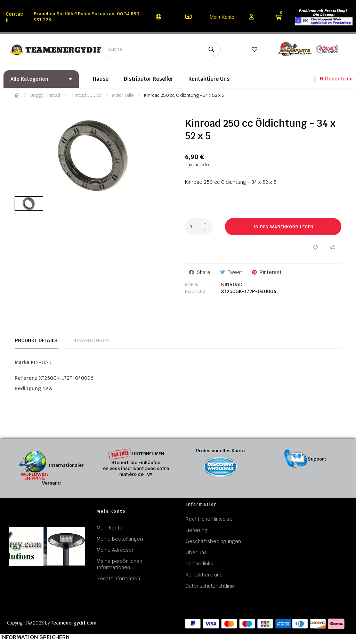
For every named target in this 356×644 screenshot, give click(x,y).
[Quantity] (199, 227)
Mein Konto (222, 17)
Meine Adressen (116, 550)
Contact (14, 17)
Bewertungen (91, 340)
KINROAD (232, 284)
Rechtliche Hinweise (209, 519)
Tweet (235, 272)
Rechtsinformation (118, 579)
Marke (192, 284)
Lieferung (197, 530)
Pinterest (271, 272)
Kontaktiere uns (204, 575)
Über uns (196, 552)
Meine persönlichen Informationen (119, 564)
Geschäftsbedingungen (213, 541)
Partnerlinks (199, 564)
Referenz (195, 291)
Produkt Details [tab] (36, 340)
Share (204, 272)
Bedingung (28, 388)
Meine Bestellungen (120, 539)
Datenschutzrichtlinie (210, 586)
